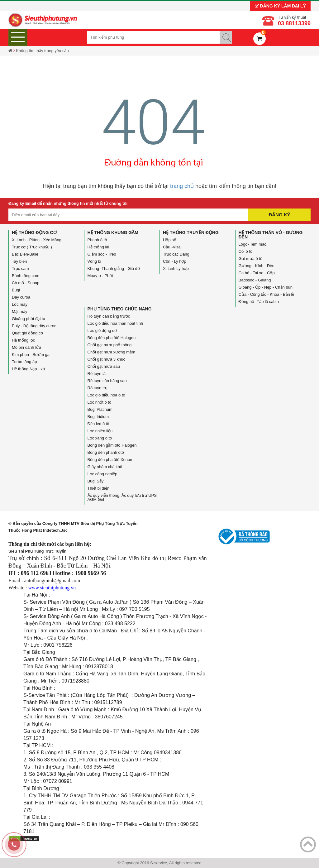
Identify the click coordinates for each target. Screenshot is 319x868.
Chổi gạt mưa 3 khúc (107, 359)
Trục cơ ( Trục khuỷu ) (32, 247)
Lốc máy (20, 304)
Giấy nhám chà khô (105, 467)
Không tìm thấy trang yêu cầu (42, 51)
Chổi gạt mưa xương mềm (111, 352)
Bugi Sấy (96, 481)
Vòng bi (94, 261)
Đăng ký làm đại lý (280, 6)
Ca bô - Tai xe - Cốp (257, 273)
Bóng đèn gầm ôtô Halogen (112, 445)
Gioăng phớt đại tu (29, 319)
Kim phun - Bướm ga (31, 355)
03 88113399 (294, 23)
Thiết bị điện (98, 488)
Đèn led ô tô (98, 424)
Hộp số (170, 240)
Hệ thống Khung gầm (113, 233)
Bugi (16, 290)
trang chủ (182, 186)
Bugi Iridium (98, 417)
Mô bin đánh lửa (26, 347)
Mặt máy (20, 312)
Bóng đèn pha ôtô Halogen (112, 338)
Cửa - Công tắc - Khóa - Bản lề (267, 294)
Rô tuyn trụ (98, 388)
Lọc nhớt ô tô (100, 402)
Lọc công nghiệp (102, 474)
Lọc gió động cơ (102, 331)
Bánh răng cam (26, 276)
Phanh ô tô (97, 240)
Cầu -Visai (172, 247)
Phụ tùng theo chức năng (120, 309)
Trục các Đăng (176, 254)
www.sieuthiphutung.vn (52, 588)
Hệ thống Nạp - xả (28, 369)
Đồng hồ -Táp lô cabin (259, 302)
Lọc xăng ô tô (100, 438)
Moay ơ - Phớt (100, 276)
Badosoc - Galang (255, 280)
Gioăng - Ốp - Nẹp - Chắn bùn (266, 287)
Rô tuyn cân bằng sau (107, 381)
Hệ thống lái (98, 247)
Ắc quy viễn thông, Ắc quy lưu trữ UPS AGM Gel (122, 497)
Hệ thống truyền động (191, 233)
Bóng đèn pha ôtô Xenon (110, 460)
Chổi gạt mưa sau (104, 366)
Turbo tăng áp (24, 362)
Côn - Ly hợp (175, 261)
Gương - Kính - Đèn (257, 266)
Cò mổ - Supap (26, 283)
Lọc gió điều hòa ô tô (106, 395)
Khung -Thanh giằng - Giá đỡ (114, 269)
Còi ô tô (246, 251)
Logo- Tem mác (252, 244)
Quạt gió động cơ (27, 333)
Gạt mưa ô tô (251, 259)
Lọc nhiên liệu (100, 431)
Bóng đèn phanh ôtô (106, 452)
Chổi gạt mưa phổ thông (110, 345)
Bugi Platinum (100, 409)
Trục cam (20, 269)
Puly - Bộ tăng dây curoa (34, 326)
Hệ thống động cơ (34, 233)
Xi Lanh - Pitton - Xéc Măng (37, 240)
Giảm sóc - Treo (102, 254)
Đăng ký (279, 215)
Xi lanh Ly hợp (176, 269)
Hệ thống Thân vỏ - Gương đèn (271, 235)
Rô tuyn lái (97, 374)
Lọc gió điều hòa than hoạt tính (115, 323)
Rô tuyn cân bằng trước (109, 316)
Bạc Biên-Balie (25, 254)
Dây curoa (21, 297)
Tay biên (19, 261)
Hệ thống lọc (23, 340)
